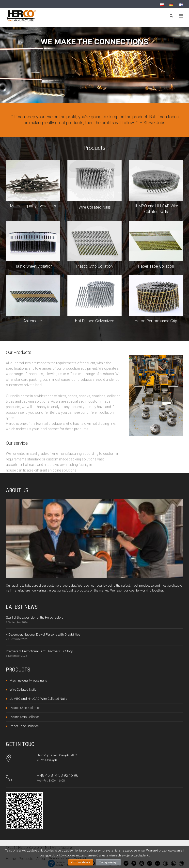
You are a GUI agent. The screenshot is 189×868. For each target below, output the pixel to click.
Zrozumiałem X (81, 862)
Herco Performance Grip (156, 321)
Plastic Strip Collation (94, 266)
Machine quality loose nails (33, 206)
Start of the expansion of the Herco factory (35, 617)
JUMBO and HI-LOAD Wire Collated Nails (38, 699)
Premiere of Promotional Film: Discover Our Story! (39, 651)
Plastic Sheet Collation (33, 266)
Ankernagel (33, 321)
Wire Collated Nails (95, 207)
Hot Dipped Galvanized (95, 321)
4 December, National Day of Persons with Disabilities (43, 634)
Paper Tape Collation (156, 266)
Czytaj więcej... (108, 862)
